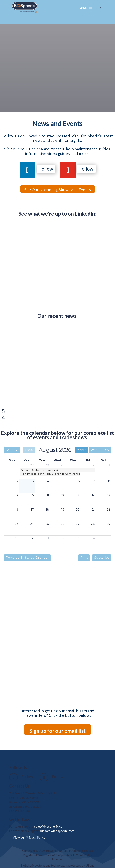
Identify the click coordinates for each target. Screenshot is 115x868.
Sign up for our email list (58, 731)
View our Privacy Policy (29, 837)
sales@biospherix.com (50, 826)
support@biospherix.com (57, 831)
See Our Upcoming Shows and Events (58, 190)
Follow (46, 169)
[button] (83, 8)
